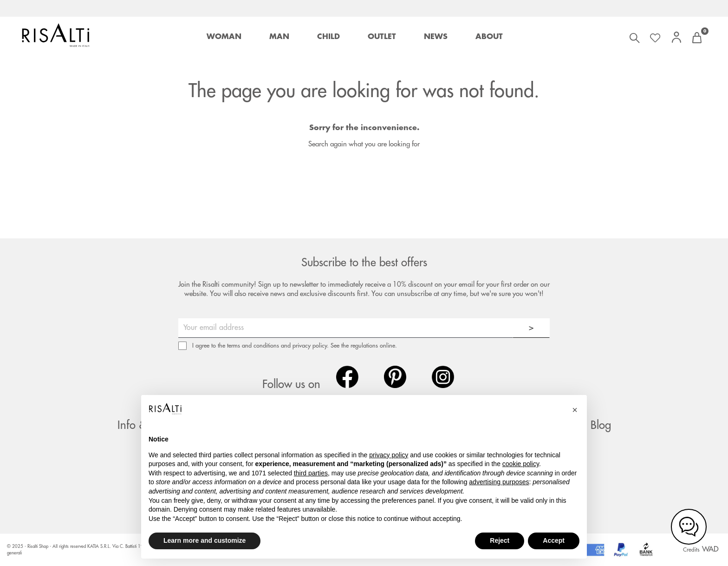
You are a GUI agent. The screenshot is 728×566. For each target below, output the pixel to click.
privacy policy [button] (389, 455)
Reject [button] (500, 540)
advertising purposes (499, 482)
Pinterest (395, 377)
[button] (575, 410)
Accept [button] (554, 540)
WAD (710, 549)
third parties (311, 473)
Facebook (347, 377)
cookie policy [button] (521, 464)
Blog (601, 425)
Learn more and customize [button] (205, 540)
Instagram (443, 377)
